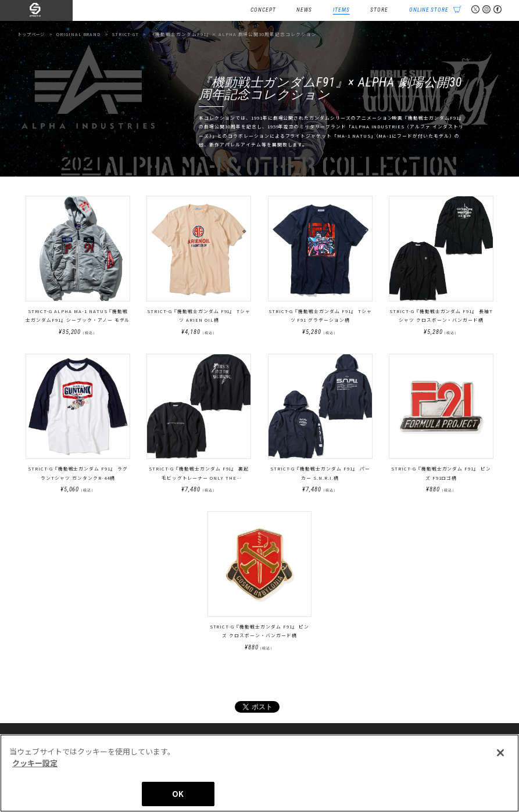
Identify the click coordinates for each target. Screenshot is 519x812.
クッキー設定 (35, 763)
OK (178, 794)
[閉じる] (500, 753)
